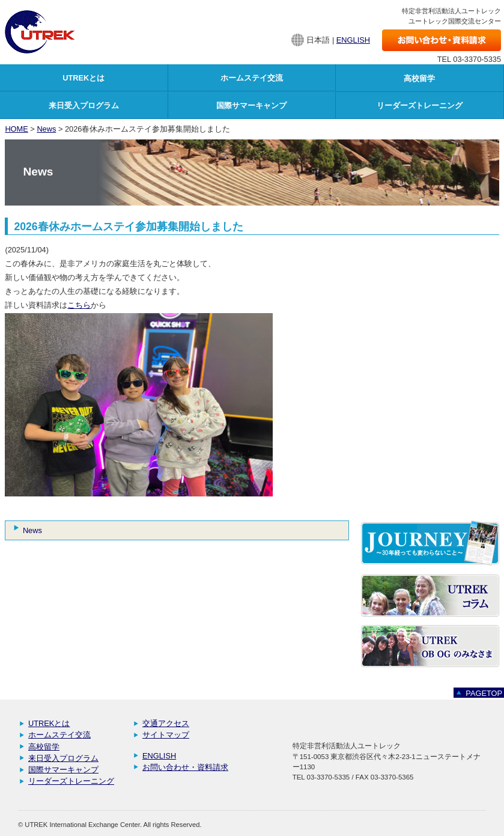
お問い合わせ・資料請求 (185, 767)
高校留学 (44, 747)
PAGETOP (484, 693)
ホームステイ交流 (59, 735)
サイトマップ (166, 735)
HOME (16, 129)
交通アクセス (166, 723)
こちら (79, 305)
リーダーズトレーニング (71, 781)
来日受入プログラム (63, 758)
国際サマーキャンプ (63, 770)
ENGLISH (353, 40)
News (46, 129)
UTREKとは (49, 723)
